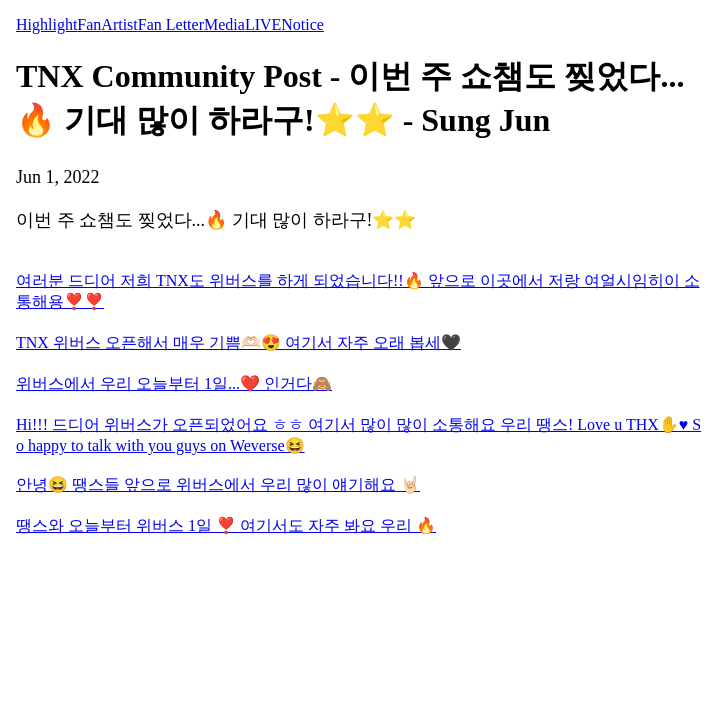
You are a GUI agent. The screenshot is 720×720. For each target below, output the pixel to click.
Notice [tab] (302, 24)
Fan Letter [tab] (171, 24)
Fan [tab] (89, 24)
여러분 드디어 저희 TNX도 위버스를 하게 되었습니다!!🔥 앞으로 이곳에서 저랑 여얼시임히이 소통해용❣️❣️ (358, 291)
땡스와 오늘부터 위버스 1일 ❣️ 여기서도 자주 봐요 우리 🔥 (226, 525)
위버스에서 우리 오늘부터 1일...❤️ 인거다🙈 (174, 383)
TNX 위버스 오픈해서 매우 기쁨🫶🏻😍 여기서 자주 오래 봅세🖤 (238, 342)
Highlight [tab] (46, 24)
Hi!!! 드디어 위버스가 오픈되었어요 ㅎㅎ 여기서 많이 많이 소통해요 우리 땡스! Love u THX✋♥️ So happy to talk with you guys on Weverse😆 (358, 435)
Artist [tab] (119, 24)
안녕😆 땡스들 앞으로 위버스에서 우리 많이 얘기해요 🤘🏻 (218, 484)
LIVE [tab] (263, 24)
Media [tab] (224, 24)
